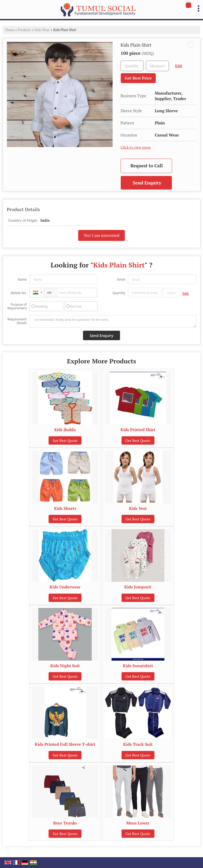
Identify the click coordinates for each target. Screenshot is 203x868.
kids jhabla (65, 430)
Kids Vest (138, 508)
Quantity (119, 293)
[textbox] (157, 66)
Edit (179, 66)
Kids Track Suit (138, 744)
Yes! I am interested (101, 235)
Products (25, 30)
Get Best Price (138, 78)
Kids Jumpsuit (138, 587)
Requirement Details (17, 321)
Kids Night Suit (65, 666)
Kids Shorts (65, 508)
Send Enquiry (147, 183)
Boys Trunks (65, 823)
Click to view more (136, 147)
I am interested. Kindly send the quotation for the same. (113, 321)
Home (10, 30)
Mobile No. (19, 293)
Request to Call (146, 166)
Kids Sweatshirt (138, 666)
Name (22, 279)
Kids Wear (42, 30)
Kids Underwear (65, 587)
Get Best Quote (65, 440)
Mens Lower (138, 823)
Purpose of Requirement (17, 306)
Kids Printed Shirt (138, 430)
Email (121, 279)
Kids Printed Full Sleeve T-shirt (65, 744)
